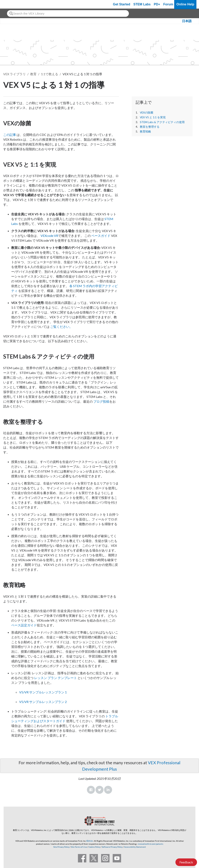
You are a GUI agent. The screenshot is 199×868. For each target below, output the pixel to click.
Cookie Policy (94, 847)
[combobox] (68, 13)
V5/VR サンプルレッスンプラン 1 (43, 692)
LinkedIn (108, 790)
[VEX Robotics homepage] (11, 4)
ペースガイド (101, 236)
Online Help (185, 4)
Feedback (186, 862)
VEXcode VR (49, 236)
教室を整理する (150, 127)
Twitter (99, 790)
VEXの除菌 (147, 113)
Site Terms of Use (79, 847)
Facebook (91, 790)
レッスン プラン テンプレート (56, 678)
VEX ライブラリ (14, 74)
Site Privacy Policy (61, 847)
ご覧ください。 (61, 327)
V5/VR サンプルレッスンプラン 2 (43, 702)
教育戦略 (145, 131)
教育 (33, 74)
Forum (168, 4)
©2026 (90, 841)
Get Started (121, 4)
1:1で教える (50, 74)
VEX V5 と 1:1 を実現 (153, 117)
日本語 (187, 21)
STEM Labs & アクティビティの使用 (162, 122)
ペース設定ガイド (24, 625)
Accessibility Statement (135, 847)
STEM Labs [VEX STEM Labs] (142, 4)
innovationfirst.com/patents (151, 844)
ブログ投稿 (101, 401)
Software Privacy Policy (112, 847)
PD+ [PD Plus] (157, 4)
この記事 (10, 135)
